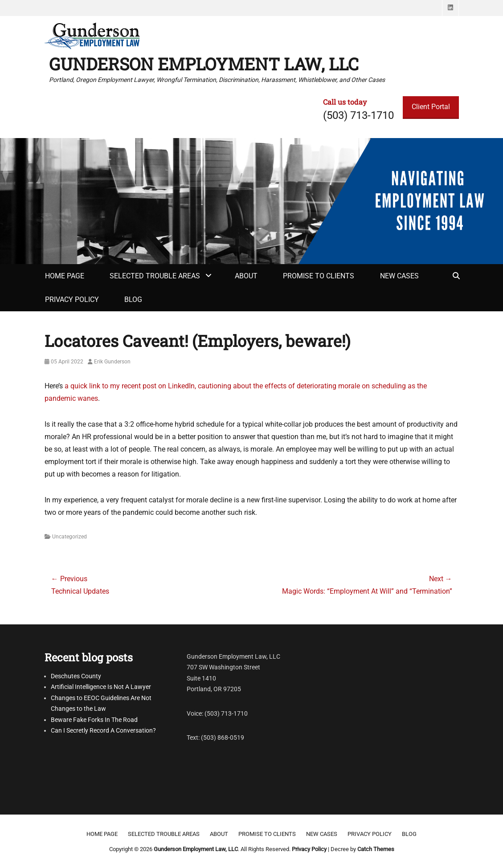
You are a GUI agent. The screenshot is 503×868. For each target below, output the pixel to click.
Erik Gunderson (112, 362)
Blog (133, 300)
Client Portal (431, 107)
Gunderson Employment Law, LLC (204, 64)
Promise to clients (319, 276)
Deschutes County (76, 676)
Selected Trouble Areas (155, 276)
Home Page (65, 276)
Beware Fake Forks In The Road (94, 720)
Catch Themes (376, 849)
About (246, 276)
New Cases (399, 276)
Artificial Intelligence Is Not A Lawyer (101, 687)
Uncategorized (70, 537)
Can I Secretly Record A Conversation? (103, 730)
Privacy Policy (72, 300)
